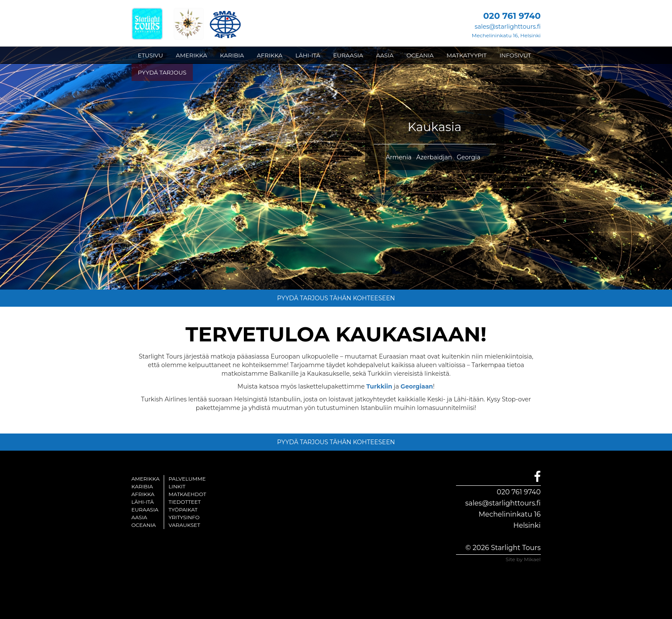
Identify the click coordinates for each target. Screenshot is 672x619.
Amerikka (146, 479)
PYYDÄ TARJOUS (162, 72)
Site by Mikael (523, 559)
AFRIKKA (270, 55)
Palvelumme (187, 479)
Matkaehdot (187, 494)
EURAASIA (348, 55)
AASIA (385, 55)
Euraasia (145, 510)
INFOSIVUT (516, 55)
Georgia (469, 157)
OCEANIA (420, 55)
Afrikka (143, 494)
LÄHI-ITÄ (308, 55)
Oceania (144, 525)
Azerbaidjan (434, 157)
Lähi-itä (143, 502)
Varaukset (184, 525)
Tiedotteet (184, 502)
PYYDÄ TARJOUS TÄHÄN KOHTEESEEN (336, 298)
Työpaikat (183, 510)
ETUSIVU (151, 55)
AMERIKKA (191, 55)
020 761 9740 (519, 492)
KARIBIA (232, 55)
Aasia (139, 517)
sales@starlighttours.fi (507, 27)
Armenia (399, 157)
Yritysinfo (184, 517)
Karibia (142, 486)
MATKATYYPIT (467, 55)
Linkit (177, 486)
